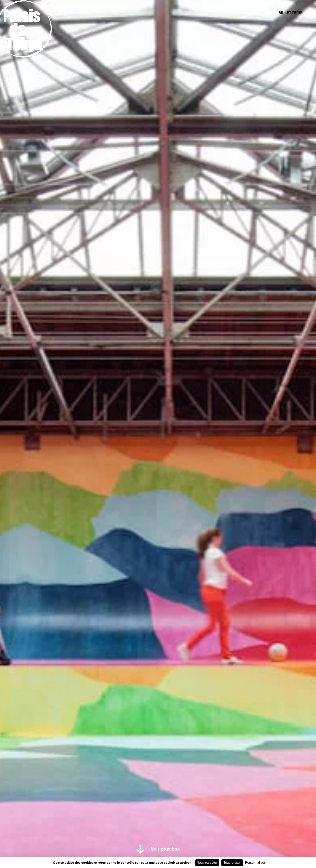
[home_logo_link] (28, 56)
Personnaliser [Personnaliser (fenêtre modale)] (255, 863)
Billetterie (290, 13)
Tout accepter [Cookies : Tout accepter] (207, 863)
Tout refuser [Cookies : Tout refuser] (232, 863)
